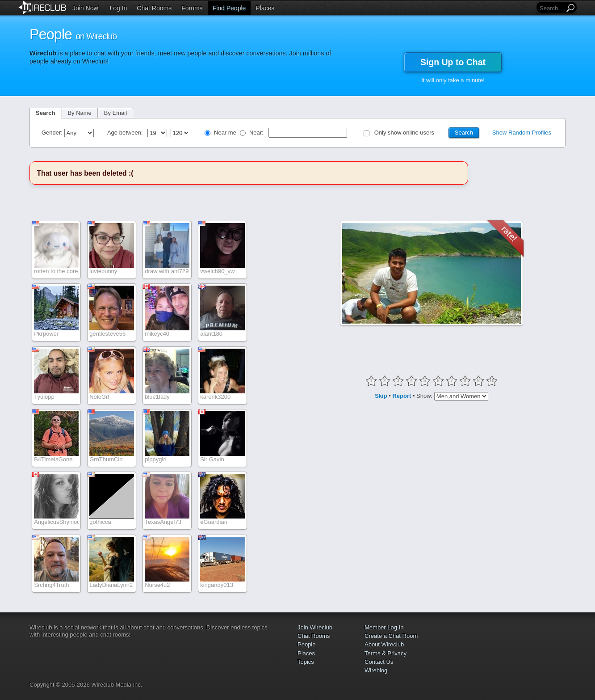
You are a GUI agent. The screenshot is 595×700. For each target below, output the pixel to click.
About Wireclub (384, 644)
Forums (192, 8)
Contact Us (379, 662)
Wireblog (376, 670)
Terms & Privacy (385, 653)
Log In (118, 8)
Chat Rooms (154, 8)
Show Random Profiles (522, 133)
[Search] (551, 8)
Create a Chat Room (391, 636)
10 (492, 381)
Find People (229, 8)
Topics (306, 662)
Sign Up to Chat (453, 62)
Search (45, 113)
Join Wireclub (315, 627)
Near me (225, 133)
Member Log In (384, 627)
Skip (381, 396)
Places (265, 8)
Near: (257, 133)
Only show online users (404, 133)
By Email (115, 113)
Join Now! (86, 8)
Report (402, 396)
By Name (79, 113)
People (306, 644)
